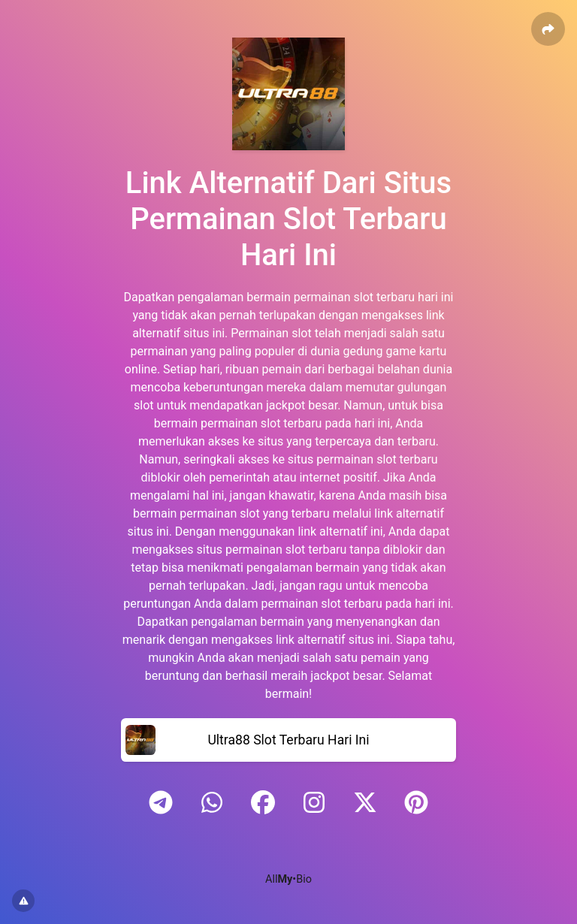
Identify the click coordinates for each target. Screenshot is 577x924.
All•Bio (288, 879)
